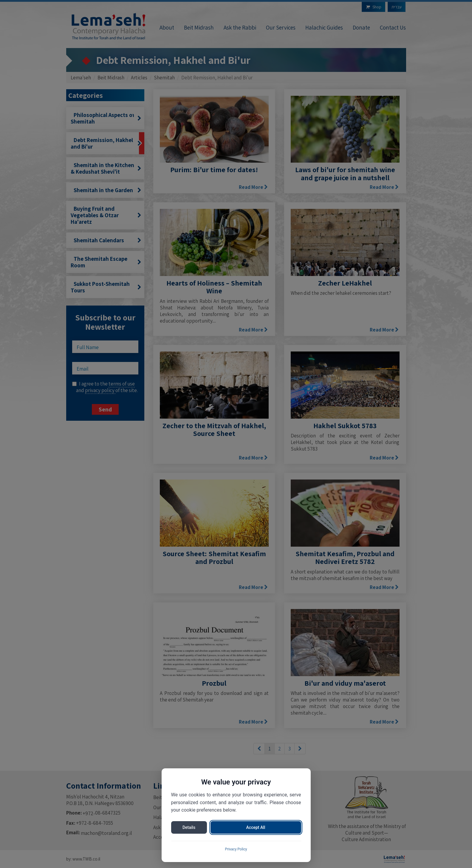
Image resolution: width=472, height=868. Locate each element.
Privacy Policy (236, 849)
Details (189, 827)
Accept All (256, 827)
